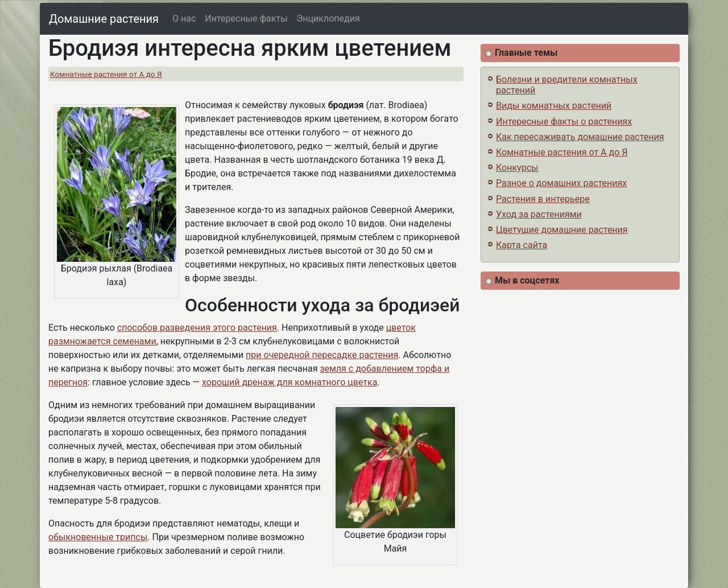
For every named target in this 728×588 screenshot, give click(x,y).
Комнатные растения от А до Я (106, 74)
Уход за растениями (539, 214)
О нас (184, 18)
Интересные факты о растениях (564, 122)
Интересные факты (246, 18)
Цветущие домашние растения (562, 230)
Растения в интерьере (543, 199)
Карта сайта (522, 245)
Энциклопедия (328, 18)
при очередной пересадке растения (322, 355)
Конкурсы (517, 168)
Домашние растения (104, 19)
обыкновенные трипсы (98, 537)
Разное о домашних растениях (561, 183)
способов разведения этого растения (197, 328)
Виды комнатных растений (554, 106)
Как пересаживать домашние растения (580, 137)
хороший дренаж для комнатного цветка (289, 382)
